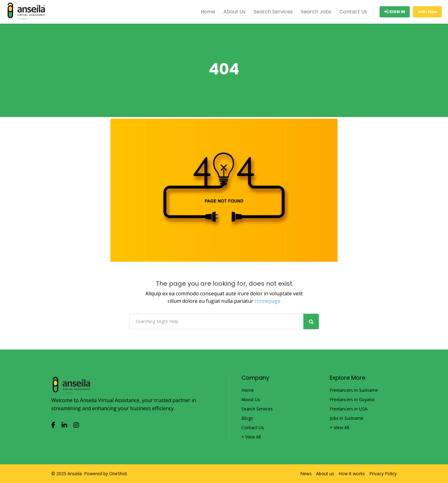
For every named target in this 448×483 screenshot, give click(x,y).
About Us (234, 12)
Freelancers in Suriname (354, 390)
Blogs (247, 418)
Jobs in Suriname (347, 418)
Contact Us (353, 12)
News (306, 474)
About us (325, 474)
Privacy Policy (383, 474)
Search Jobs (316, 12)
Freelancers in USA (349, 409)
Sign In (395, 12)
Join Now (427, 12)
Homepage (267, 301)
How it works (352, 474)
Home (208, 12)
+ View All (251, 437)
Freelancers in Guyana (352, 400)
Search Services (273, 12)
